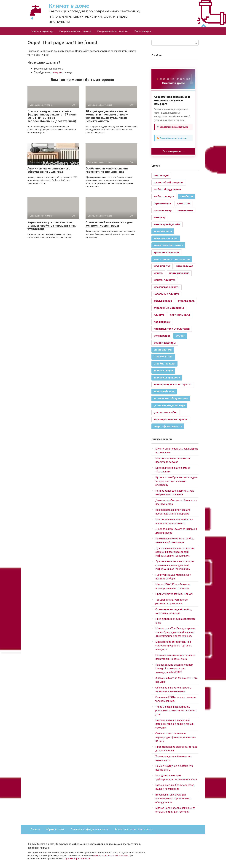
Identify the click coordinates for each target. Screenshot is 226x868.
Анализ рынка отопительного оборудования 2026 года (49, 170)
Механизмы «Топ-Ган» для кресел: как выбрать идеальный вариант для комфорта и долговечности (176, 632)
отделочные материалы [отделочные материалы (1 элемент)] (169, 308)
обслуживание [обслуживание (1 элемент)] (163, 301)
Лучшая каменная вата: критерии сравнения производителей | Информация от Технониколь (175, 552)
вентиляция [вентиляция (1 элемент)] (161, 175)
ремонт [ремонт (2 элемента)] (180, 336)
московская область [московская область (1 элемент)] (167, 287)
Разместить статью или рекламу (134, 829)
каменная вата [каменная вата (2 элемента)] (163, 231)
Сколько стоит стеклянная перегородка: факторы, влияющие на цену (176, 737)
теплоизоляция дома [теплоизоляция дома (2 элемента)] (167, 378)
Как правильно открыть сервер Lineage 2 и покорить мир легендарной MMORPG (174, 668)
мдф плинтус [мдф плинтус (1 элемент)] (162, 266)
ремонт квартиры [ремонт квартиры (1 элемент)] (165, 343)
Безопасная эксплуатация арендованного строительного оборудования (173, 798)
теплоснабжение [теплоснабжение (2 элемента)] (164, 391)
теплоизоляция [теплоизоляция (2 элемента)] (163, 371)
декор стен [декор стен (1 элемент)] (184, 203)
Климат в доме (69, 6)
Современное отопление (113, 31)
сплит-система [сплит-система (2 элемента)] (163, 350)
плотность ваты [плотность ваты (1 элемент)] (180, 315)
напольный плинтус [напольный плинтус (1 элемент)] (166, 294)
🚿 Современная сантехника (172, 127)
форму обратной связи (78, 859)
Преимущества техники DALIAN (174, 594)
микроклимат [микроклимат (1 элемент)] (185, 266)
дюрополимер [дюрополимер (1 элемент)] (163, 210)
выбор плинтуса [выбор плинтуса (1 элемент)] (164, 196)
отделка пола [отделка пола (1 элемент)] (186, 301)
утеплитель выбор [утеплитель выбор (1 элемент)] (166, 412)
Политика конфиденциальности (89, 829)
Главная (35, 829)
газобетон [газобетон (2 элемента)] (187, 196)
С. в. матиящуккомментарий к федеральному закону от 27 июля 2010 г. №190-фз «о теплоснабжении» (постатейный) (52, 116)
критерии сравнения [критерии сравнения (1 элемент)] (167, 252)
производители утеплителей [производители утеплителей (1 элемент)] (172, 329)
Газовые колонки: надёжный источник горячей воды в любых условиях (175, 724)
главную (56, 72)
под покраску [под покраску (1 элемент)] (162, 322)
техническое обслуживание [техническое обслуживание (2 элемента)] (171, 398)
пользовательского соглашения (111, 856)
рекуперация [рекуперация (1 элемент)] (162, 336)
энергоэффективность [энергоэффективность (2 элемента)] (168, 426)
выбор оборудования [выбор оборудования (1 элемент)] (167, 189)
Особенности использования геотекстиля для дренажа (107, 170)
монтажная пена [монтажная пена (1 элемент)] (179, 273)
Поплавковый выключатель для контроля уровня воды (109, 224)
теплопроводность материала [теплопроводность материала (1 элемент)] (173, 384)
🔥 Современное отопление (172, 138)
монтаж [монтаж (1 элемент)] (158, 273)
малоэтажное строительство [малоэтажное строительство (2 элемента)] (172, 259)
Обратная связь (55, 829)
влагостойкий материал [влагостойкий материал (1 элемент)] (169, 183)
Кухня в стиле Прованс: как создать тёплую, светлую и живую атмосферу (176, 481)
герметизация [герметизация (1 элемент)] (162, 203)
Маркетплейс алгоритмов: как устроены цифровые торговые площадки (174, 646)
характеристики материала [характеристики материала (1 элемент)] (171, 419)
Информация (143, 31)
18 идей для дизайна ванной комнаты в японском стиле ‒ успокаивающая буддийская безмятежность (107, 116)
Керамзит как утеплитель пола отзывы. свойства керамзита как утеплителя (51, 226)
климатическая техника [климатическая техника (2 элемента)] (168, 245)
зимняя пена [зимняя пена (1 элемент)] (185, 210)
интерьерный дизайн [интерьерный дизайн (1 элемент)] (167, 224)
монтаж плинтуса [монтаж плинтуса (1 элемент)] (165, 280)
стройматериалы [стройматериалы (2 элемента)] (164, 364)
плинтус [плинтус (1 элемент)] (159, 315)
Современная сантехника (75, 31)
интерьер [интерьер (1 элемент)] (160, 217)
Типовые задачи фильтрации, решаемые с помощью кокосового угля (176, 711)
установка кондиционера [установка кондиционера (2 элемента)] (169, 405)
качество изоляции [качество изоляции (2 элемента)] (166, 238)
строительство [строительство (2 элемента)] (163, 357)
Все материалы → (174, 151)
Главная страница (42, 31)
